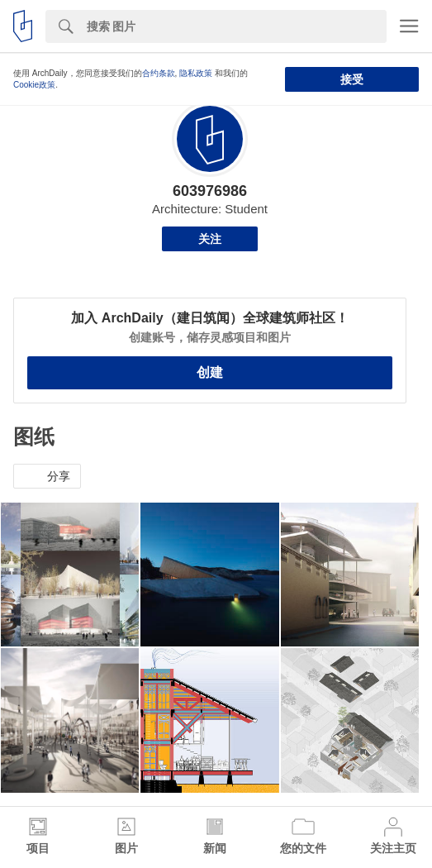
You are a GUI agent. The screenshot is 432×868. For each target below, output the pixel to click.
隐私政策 (196, 73)
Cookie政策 (34, 85)
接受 (352, 79)
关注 (210, 239)
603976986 (210, 191)
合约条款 (159, 73)
